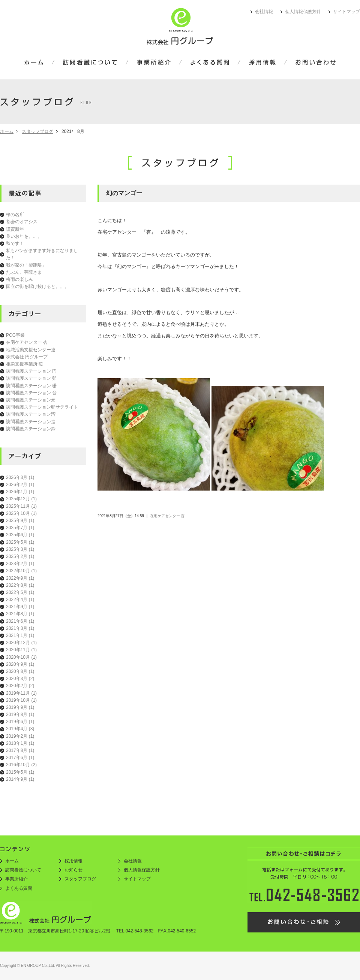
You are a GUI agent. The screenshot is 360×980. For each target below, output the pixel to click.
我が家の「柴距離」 (26, 265)
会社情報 (264, 12)
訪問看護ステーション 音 (31, 393)
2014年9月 (20, 779)
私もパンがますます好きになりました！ (42, 254)
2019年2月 (20, 736)
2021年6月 (20, 621)
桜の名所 (15, 215)
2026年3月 (20, 477)
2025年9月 (20, 521)
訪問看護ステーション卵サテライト (42, 407)
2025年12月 (21, 499)
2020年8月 (20, 671)
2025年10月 (21, 513)
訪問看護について (90, 63)
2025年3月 (20, 549)
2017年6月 (20, 758)
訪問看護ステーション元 (31, 400)
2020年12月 (21, 643)
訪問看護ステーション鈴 (31, 429)
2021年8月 (20, 614)
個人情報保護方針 (303, 12)
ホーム (39, 63)
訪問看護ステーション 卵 (31, 378)
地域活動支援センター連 (31, 350)
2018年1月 (20, 743)
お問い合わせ (311, 63)
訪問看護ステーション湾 (31, 414)
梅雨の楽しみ (19, 279)
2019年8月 (20, 714)
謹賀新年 (15, 229)
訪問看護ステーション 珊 (31, 386)
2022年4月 (20, 600)
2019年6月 (20, 722)
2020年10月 (21, 657)
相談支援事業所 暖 (25, 364)
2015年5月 (20, 772)
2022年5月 (20, 592)
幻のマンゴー (124, 193)
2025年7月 (20, 528)
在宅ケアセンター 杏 (27, 342)
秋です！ (15, 243)
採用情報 (262, 63)
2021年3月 (20, 628)
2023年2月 (20, 564)
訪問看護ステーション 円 (31, 371)
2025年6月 (20, 535)
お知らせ (73, 870)
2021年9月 (20, 607)
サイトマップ (346, 12)
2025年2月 (20, 556)
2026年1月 (20, 492)
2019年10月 (21, 700)
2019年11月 (21, 693)
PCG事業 (15, 335)
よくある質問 (210, 63)
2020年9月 (20, 664)
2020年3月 (20, 679)
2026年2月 (20, 485)
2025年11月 (21, 506)
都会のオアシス (22, 222)
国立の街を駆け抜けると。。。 (37, 286)
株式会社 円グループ (27, 357)
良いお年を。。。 (24, 236)
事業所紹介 (154, 63)
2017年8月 (20, 750)
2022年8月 (20, 585)
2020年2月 (20, 686)
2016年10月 (21, 765)
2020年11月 (21, 650)
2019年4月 (20, 729)
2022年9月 (20, 578)
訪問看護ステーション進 (31, 422)
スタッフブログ (37, 131)
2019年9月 (20, 707)
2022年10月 (21, 571)
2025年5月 (20, 542)
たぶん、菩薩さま (24, 272)
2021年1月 (20, 635)
